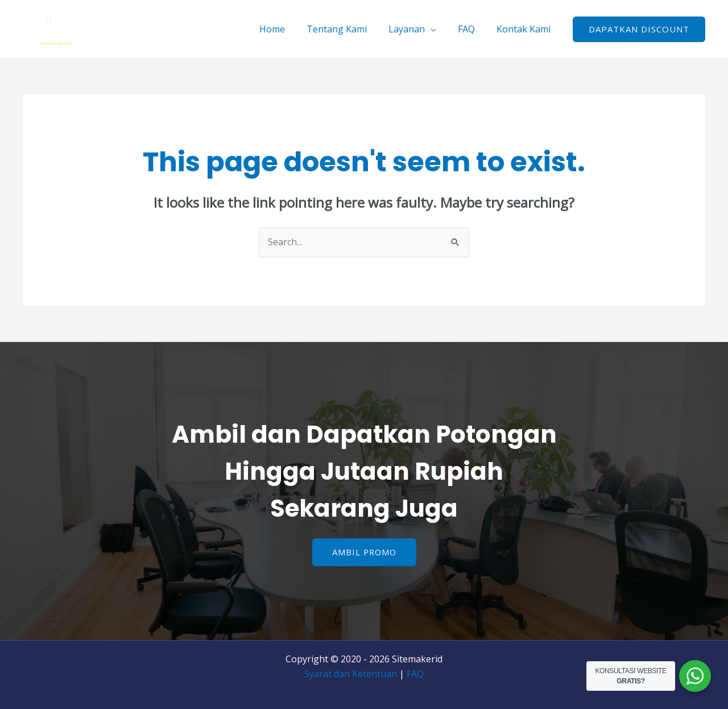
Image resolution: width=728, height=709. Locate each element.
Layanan (415, 29)
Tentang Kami (349, 29)
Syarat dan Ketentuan (351, 674)
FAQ (471, 29)
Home (288, 29)
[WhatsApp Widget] (695, 676)
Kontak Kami (525, 29)
